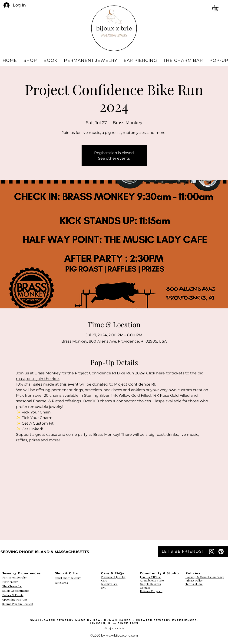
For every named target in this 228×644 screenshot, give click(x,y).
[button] (219, 8)
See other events (114, 158)
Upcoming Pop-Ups (15, 599)
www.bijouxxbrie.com (122, 635)
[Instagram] (212, 552)
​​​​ (194, 580)
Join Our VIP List (150, 577)
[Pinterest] (221, 552)
